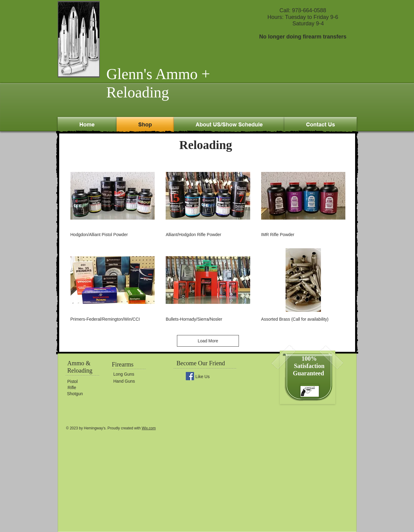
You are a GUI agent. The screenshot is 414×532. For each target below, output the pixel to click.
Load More (208, 341)
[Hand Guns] (132, 381)
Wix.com (149, 428)
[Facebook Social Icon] (190, 376)
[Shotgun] (85, 394)
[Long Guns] (132, 374)
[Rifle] (86, 388)
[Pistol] (86, 381)
